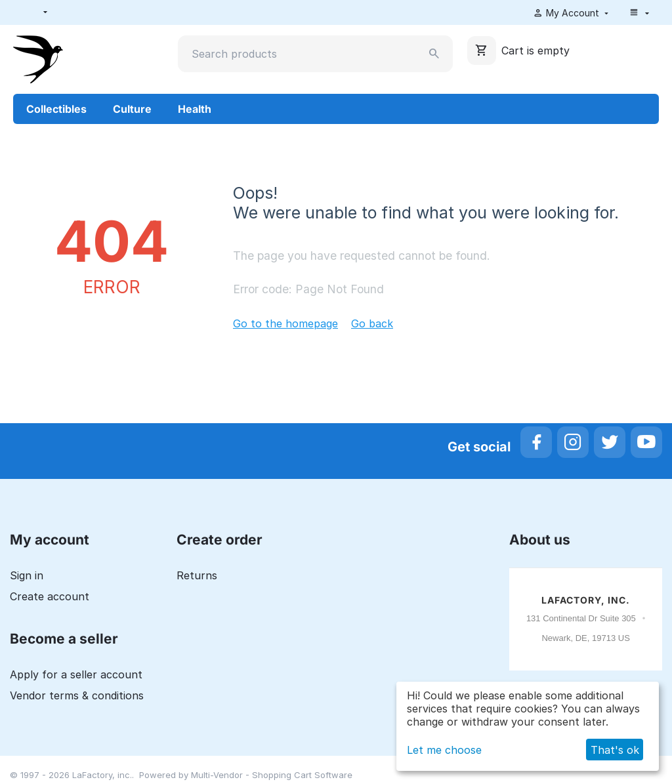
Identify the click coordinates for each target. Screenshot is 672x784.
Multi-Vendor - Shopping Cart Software (272, 775)
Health (195, 109)
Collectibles (56, 109)
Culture (132, 109)
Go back (372, 323)
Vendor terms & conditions (77, 695)
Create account (50, 596)
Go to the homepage (285, 323)
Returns (197, 575)
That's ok (615, 750)
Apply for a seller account (76, 674)
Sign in (27, 575)
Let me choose (444, 750)
